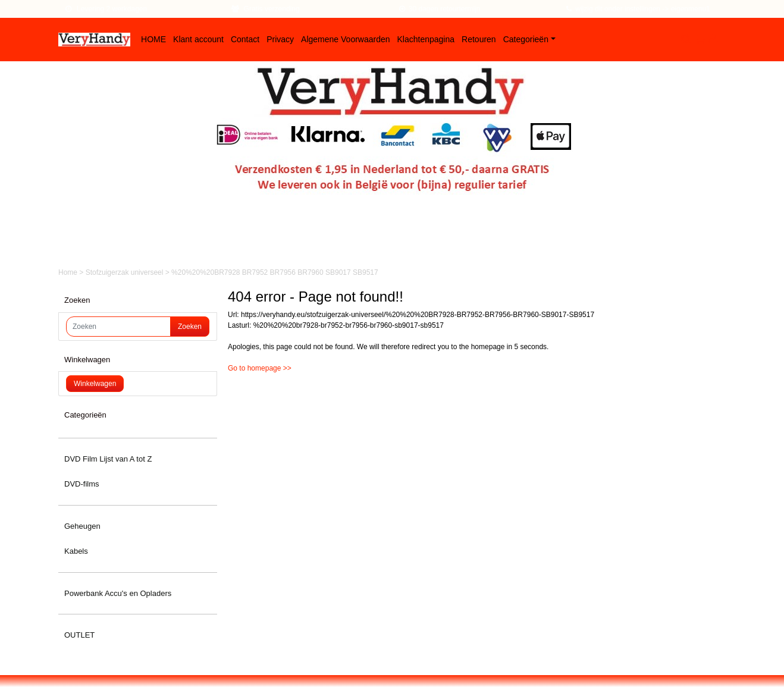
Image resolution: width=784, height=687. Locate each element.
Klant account (198, 39)
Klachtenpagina (426, 39)
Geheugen (82, 526)
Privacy (280, 39)
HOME (153, 39)
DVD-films (82, 484)
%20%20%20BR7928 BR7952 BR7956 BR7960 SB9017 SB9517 (275, 272)
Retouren (479, 39)
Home (69, 272)
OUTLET (79, 635)
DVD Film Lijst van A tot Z (108, 459)
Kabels (76, 551)
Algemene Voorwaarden (345, 39)
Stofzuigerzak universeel (126, 272)
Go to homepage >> (260, 368)
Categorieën (526, 39)
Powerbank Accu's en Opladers (118, 593)
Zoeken (190, 327)
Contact (245, 39)
